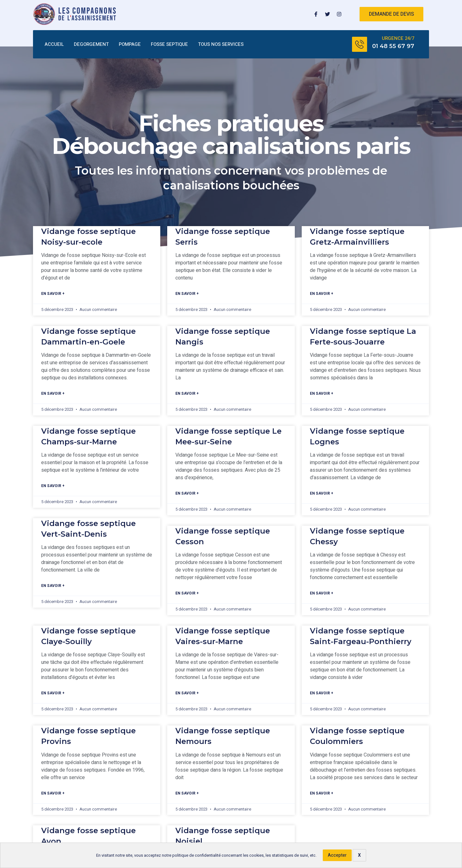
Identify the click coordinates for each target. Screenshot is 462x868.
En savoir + (53, 294)
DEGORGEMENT (91, 45)
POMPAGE (130, 45)
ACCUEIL (54, 45)
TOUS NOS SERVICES (221, 45)
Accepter (337, 855)
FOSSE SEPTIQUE (169, 45)
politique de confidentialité (196, 855)
